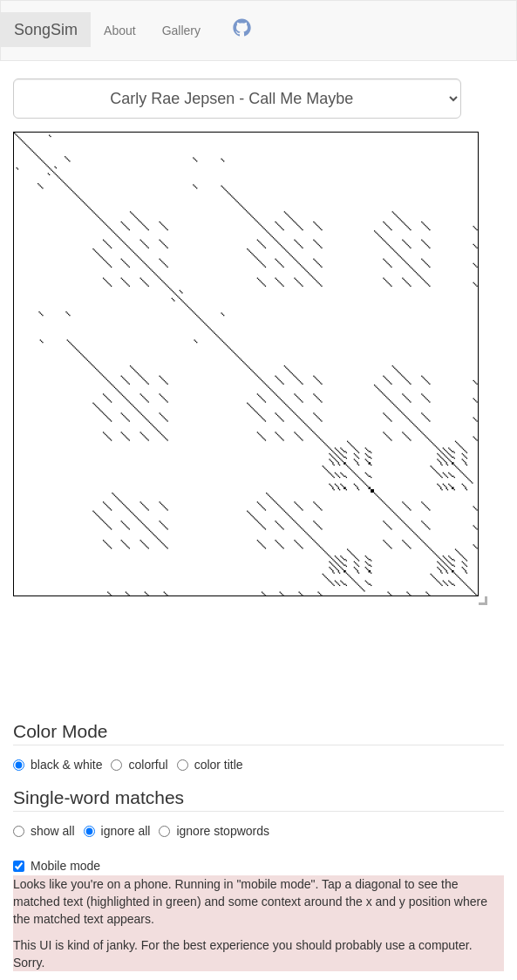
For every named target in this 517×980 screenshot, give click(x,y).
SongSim (46, 30)
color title (210, 765)
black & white (58, 765)
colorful (139, 765)
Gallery (181, 31)
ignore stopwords (214, 831)
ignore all (117, 831)
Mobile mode (57, 866)
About (120, 31)
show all (44, 831)
